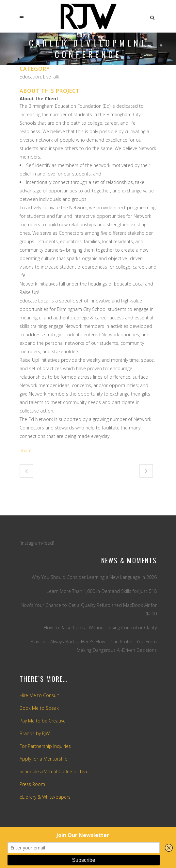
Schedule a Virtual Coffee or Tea (53, 771)
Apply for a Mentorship (44, 759)
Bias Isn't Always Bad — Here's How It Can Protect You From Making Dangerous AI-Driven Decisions (94, 646)
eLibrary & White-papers (45, 797)
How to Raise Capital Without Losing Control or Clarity (100, 628)
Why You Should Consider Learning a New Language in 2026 (94, 577)
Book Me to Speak (39, 708)
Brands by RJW (35, 733)
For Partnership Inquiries (45, 746)
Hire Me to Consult (39, 695)
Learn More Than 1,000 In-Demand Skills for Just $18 (102, 591)
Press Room (32, 784)
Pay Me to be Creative (43, 721)
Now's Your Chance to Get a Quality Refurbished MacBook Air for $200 (89, 609)
